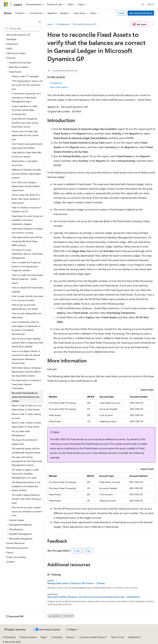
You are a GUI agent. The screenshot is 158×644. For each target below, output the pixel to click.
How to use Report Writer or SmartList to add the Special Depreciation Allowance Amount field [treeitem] (26, 357)
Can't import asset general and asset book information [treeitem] (27, 146)
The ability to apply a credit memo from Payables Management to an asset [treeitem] (25, 474)
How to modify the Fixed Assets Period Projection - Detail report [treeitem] (27, 279)
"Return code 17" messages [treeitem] (25, 76)
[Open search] (143, 4)
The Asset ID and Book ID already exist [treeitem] (24, 442)
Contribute (57, 637)
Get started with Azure (141, 13)
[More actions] (153, 24)
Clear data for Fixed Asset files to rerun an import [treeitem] (27, 154)
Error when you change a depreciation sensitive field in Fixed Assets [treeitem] (26, 186)
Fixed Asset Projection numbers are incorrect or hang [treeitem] (27, 231)
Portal (121, 13)
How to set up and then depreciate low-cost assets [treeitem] (25, 307)
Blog (43, 637)
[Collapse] (40, 22)
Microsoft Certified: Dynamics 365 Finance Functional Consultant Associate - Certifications (94, 597)
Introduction (56, 83)
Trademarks (134, 637)
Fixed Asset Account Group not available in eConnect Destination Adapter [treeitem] (27, 220)
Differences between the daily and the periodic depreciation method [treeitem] (26, 174)
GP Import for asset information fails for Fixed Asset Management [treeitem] (27, 254)
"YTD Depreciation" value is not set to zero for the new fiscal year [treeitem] (27, 85)
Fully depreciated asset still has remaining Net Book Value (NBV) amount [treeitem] (27, 241)
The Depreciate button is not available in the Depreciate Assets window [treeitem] (26, 486)
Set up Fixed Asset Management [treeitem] (21, 433)
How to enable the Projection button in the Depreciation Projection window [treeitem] (26, 266)
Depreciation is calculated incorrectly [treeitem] (24, 163)
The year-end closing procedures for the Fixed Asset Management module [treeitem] (27, 461)
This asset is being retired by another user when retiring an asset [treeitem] (27, 499)
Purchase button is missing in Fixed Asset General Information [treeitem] (26, 384)
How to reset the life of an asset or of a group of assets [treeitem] (27, 298)
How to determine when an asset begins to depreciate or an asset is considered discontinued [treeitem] (26, 328)
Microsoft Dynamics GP (85, 24)
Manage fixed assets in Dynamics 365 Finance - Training (76, 583)
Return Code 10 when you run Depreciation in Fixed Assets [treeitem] (27, 407)
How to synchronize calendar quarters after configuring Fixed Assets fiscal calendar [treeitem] (27, 342)
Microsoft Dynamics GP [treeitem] (18, 35)
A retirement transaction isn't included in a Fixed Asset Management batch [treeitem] (26, 97)
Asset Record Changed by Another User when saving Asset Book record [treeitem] (25, 123)
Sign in (151, 4)
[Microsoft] (6, 4)
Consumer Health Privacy (92, 637)
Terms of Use (118, 637)
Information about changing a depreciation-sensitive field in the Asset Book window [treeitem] (27, 372)
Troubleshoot (63, 24)
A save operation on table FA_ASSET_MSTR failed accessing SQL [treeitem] (24, 110)
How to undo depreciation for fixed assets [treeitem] (27, 315)
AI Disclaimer (9, 637)
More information (59, 87)
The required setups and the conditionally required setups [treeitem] (26, 450)
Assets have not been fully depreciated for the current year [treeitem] (25, 135)
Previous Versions (28, 637)
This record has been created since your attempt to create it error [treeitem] (27, 511)
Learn (50, 24)
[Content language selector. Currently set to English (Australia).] (15, 630)
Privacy (70, 637)
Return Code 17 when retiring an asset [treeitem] (26, 416)
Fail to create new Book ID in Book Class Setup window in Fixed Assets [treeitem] (26, 199)
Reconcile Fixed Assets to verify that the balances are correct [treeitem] (25, 397)
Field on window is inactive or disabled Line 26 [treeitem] (26, 209)
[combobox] (22, 29)
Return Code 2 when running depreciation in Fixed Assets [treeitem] (26, 425)
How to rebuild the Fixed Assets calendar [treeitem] (27, 290)
